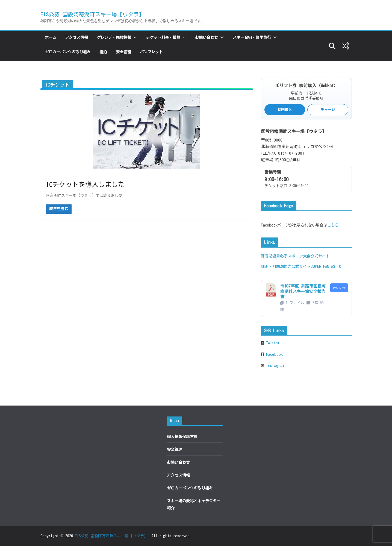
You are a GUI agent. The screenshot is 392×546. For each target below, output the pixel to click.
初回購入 (285, 110)
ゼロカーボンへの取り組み (68, 52)
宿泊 (103, 52)
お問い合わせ (207, 37)
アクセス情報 (76, 37)
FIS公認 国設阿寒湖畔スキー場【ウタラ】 (92, 14)
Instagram (274, 366)
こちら (333, 225)
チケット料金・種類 (163, 37)
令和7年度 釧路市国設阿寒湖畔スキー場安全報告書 (303, 291)
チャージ (328, 110)
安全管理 (123, 52)
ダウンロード (339, 288)
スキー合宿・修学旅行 (252, 37)
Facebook (273, 354)
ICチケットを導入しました (85, 184)
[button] (134, 37)
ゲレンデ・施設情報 (114, 37)
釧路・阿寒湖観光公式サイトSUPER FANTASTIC (301, 266)
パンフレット (151, 52)
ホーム (51, 37)
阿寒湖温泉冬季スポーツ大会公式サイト (295, 256)
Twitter (272, 343)
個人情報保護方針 (182, 437)
